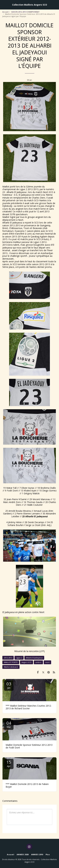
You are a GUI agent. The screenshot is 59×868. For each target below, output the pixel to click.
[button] (3, 5)
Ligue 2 (19, 658)
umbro (38, 662)
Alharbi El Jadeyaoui (34, 658)
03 (9, 685)
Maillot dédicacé (11, 667)
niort (47, 662)
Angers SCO (27, 662)
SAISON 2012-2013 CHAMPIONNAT (25, 12)
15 (9, 763)
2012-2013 (8, 658)
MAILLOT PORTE (11, 662)
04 (9, 724)
